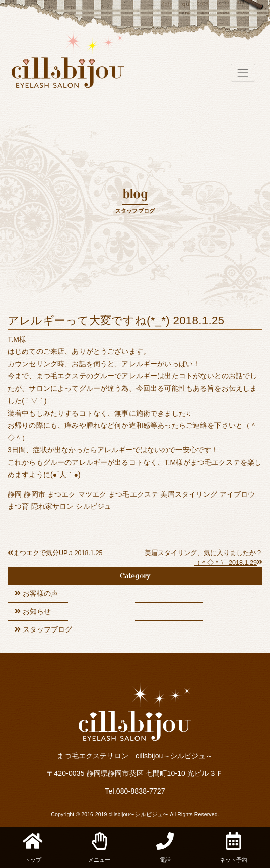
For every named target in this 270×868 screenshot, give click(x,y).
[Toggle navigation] (243, 73)
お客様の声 (40, 593)
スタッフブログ (47, 629)
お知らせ (37, 611)
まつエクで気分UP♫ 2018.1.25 (55, 553)
